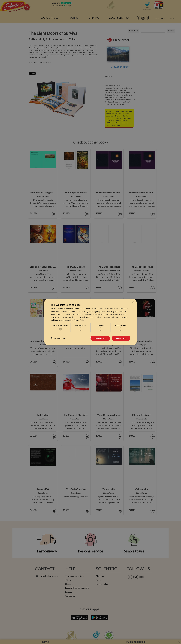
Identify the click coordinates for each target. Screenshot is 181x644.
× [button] (133, 302)
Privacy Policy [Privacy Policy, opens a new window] (79, 320)
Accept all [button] (121, 338)
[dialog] (90, 322)
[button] (58, 338)
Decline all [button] (100, 338)
